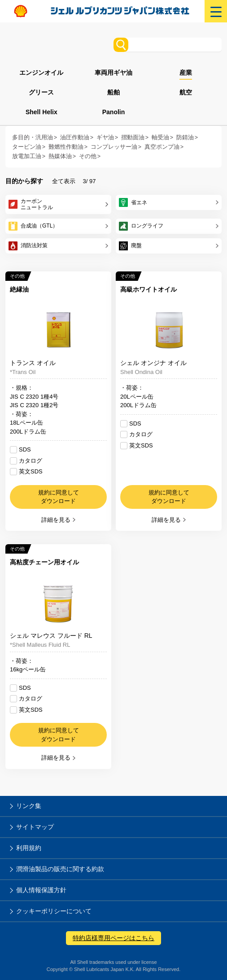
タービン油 (27, 147)
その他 (88, 156)
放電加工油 (27, 156)
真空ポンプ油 (162, 147)
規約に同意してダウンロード (59, 497)
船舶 (113, 92)
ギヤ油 (105, 138)
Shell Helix (41, 112)
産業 (186, 73)
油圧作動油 (75, 138)
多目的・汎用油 (33, 138)
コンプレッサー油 (114, 147)
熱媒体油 (60, 156)
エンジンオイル (41, 73)
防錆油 (185, 138)
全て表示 (64, 181)
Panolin (114, 112)
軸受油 (160, 138)
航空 (186, 92)
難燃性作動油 (66, 147)
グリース (41, 92)
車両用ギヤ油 (113, 73)
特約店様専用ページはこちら (113, 938)
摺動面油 (133, 138)
